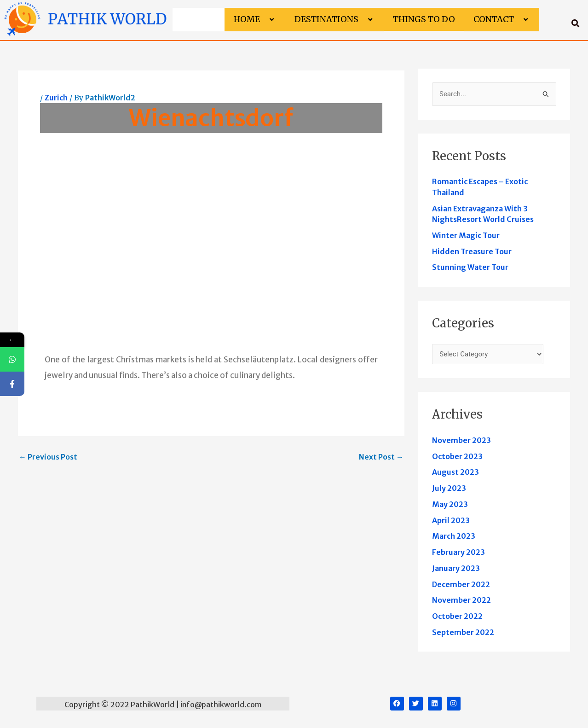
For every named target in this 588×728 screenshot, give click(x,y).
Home (255, 19)
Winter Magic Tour (466, 235)
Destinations (334, 19)
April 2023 (451, 520)
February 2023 (458, 552)
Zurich (56, 98)
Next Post (381, 457)
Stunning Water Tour (470, 267)
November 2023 (461, 440)
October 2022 (457, 616)
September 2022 (463, 632)
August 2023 (455, 472)
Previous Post (48, 457)
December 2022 (461, 584)
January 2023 (456, 568)
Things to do (424, 19)
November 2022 (461, 600)
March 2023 (454, 536)
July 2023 (449, 488)
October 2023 (457, 456)
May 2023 (450, 504)
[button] (264, 20)
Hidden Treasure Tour (472, 251)
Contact (502, 19)
